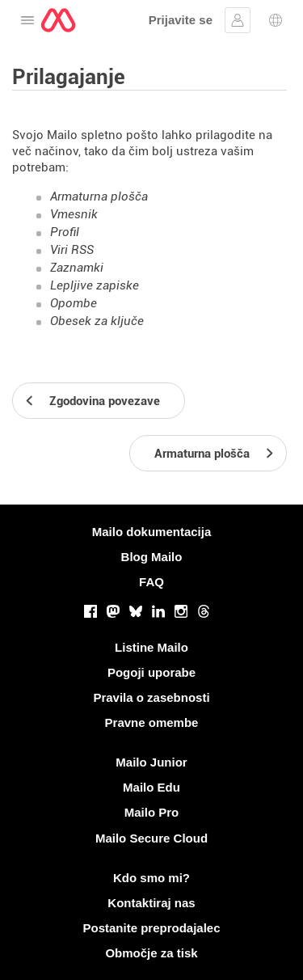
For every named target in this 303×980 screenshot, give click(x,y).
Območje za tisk (151, 953)
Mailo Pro (152, 812)
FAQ (151, 582)
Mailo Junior (151, 762)
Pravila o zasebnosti (151, 697)
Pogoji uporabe (151, 672)
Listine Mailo (151, 647)
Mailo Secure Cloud (151, 838)
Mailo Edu (151, 787)
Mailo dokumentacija (152, 532)
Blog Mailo (152, 557)
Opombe (74, 303)
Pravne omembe (152, 722)
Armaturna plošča (99, 196)
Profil (65, 232)
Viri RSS (72, 250)
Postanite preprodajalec (151, 928)
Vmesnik (74, 214)
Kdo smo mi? (151, 878)
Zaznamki (77, 268)
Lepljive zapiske (95, 285)
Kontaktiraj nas (151, 903)
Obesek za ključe (97, 321)
